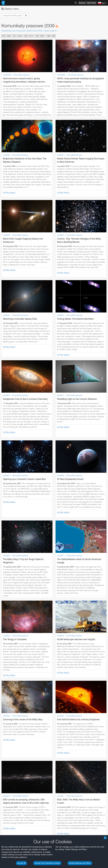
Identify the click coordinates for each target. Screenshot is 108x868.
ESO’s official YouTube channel (66, 379)
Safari (11, 449)
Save (9, 498)
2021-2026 (6, 36)
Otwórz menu (10, 9)
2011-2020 (18, 36)
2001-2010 (29, 36)
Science (82, 3)
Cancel (23, 498)
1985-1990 (51, 36)
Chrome (12, 441)
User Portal (91, 3)
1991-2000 (40, 36)
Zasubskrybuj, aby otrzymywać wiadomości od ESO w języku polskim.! (29, 31)
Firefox (11, 447)
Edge (10, 444)
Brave (11, 439)
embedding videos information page (31, 387)
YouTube (6, 379)
